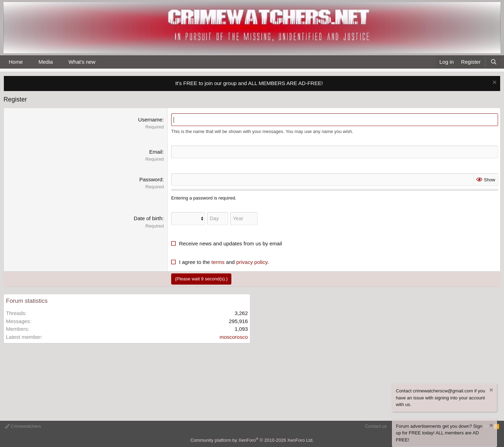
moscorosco (234, 337)
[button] (28, 62)
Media (46, 62)
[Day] (218, 219)
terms (218, 262)
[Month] (188, 219)
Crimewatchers (23, 426)
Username (150, 120)
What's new (82, 62)
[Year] (244, 219)
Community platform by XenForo (252, 440)
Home (16, 62)
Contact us (376, 426)
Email (156, 152)
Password (151, 179)
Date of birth (148, 218)
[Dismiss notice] (494, 83)
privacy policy (252, 262)
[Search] (494, 62)
